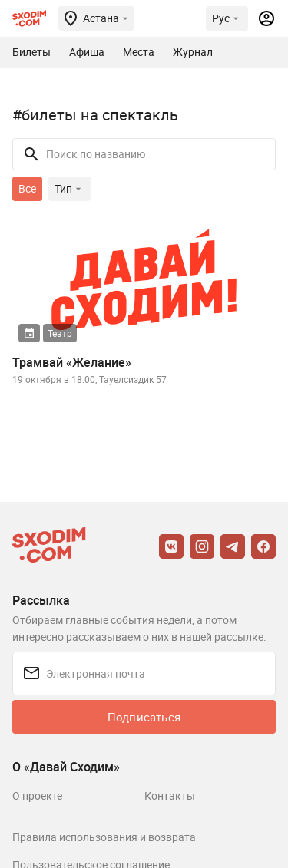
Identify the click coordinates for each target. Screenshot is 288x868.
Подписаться (144, 717)
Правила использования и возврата (104, 837)
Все (27, 188)
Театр (60, 333)
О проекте (37, 795)
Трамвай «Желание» (72, 362)
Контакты (170, 795)
